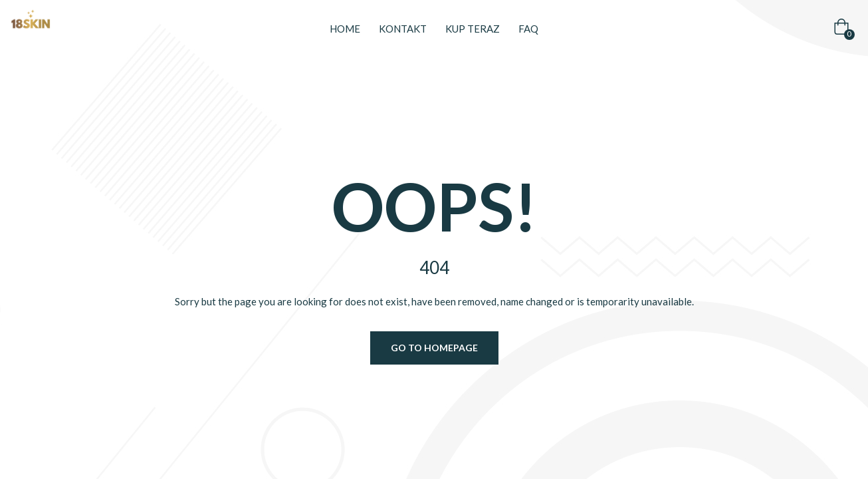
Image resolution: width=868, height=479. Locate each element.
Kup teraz (473, 29)
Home (345, 29)
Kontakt (403, 29)
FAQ (528, 29)
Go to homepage (434, 348)
